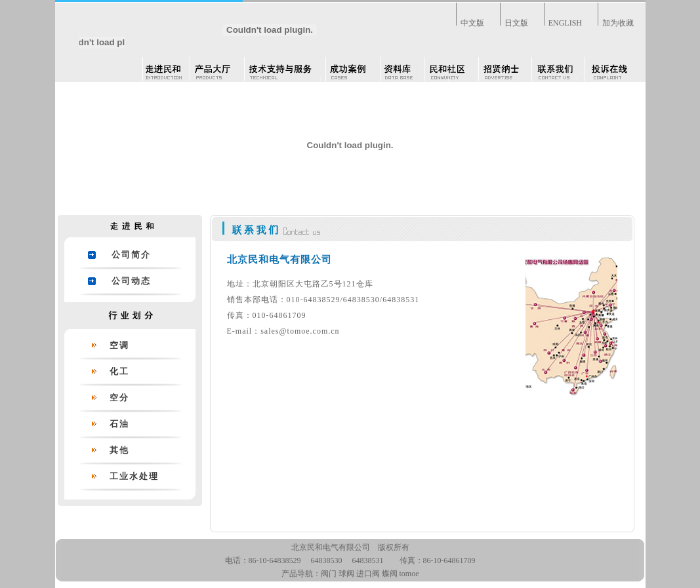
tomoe (409, 574)
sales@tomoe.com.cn (300, 331)
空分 (119, 398)
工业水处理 (134, 476)
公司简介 (131, 255)
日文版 (516, 23)
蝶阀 (390, 574)
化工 (119, 371)
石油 (119, 424)
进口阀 (368, 574)
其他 (119, 450)
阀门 (329, 574)
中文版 (472, 23)
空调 (119, 345)
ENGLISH (565, 23)
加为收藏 (618, 23)
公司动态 (131, 281)
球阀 (346, 574)
